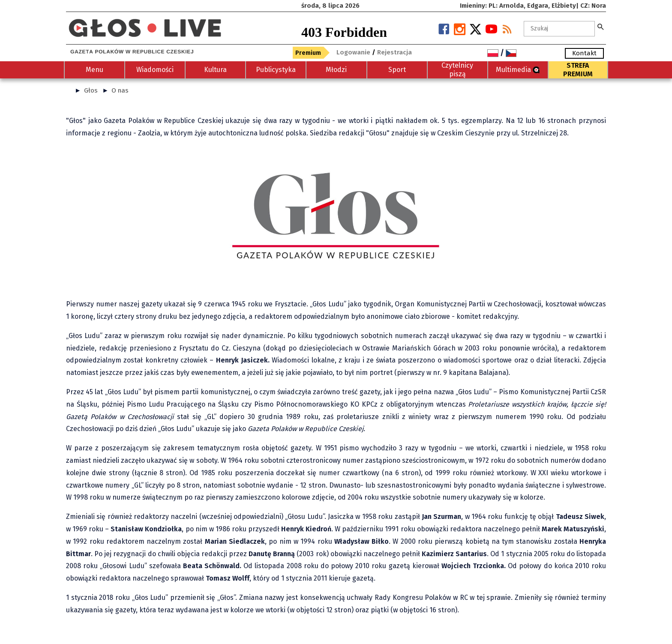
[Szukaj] (559, 29)
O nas (120, 90)
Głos (91, 90)
